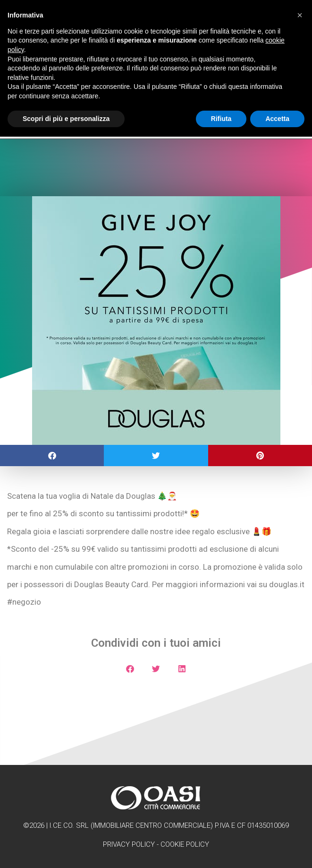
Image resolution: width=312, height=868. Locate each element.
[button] (52, 456)
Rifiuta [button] (221, 119)
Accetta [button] (277, 119)
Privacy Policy (129, 844)
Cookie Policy (185, 844)
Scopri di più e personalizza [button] (66, 119)
